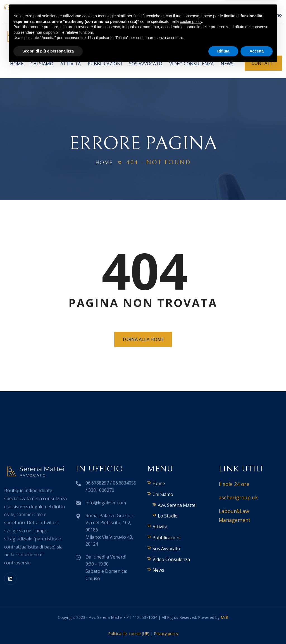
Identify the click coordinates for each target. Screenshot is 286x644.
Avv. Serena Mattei (177, 505)
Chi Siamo (42, 64)
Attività (71, 64)
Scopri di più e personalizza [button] (48, 629)
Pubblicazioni (105, 64)
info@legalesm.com (132, 7)
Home (17, 64)
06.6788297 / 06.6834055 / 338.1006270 (52, 7)
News (227, 64)
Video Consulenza (191, 64)
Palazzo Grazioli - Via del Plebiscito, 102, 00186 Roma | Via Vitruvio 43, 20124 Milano (194, 15)
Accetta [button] (257, 629)
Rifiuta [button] (223, 629)
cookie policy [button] (191, 599)
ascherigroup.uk (238, 497)
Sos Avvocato (146, 64)
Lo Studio (168, 516)
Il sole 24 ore (234, 484)
